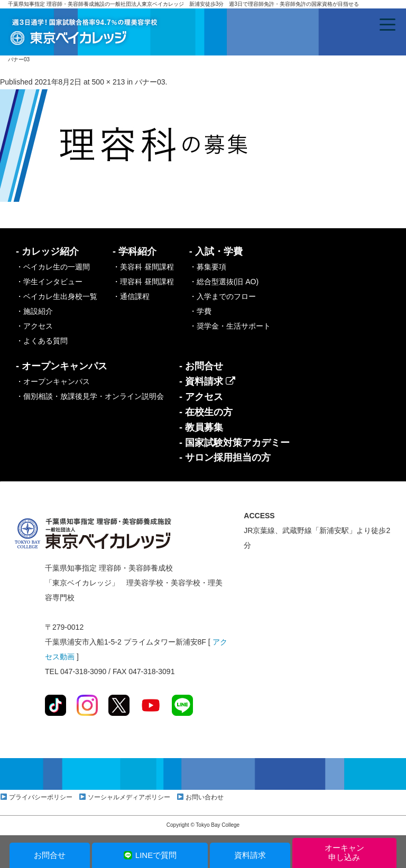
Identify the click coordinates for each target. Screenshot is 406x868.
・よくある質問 (42, 341)
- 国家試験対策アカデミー (234, 443)
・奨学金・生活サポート (230, 326)
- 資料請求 (207, 381)
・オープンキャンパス (53, 381)
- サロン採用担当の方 (225, 458)
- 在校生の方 (206, 412)
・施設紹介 (34, 311)
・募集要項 (208, 267)
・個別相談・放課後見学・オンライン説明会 (90, 396)
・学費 (200, 311)
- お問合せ (201, 366)
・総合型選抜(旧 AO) (224, 282)
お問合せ (50, 855)
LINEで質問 (150, 855)
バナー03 (150, 82)
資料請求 (250, 855)
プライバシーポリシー (41, 797)
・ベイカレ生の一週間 (53, 267)
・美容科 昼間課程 (143, 267)
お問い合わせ (205, 797)
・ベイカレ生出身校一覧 (57, 296)
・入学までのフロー (223, 296)
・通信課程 (131, 296)
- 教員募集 (201, 427)
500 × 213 (109, 82)
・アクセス (34, 326)
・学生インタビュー (49, 282)
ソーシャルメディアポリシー (129, 797)
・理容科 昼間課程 (143, 282)
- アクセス (201, 397)
